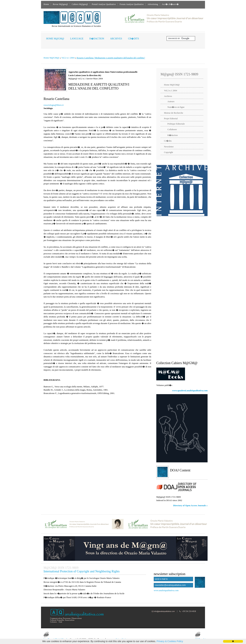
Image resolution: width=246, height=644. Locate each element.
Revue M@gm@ (60, 4)
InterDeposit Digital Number (56, 636)
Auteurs (171, 101)
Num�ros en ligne (176, 107)
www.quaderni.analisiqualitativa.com (190, 390)
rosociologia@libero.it (54, 105)
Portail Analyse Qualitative (104, 4)
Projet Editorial (171, 118)
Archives (116, 39)
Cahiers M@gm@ (80, 4)
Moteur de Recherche (174, 113)
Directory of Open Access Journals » (190, 505)
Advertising (153, 4)
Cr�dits (134, 39)
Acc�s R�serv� (170, 4)
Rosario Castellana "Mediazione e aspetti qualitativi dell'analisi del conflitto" (111, 58)
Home (46, 4)
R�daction (97, 39)
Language (77, 39)
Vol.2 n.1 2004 (68, 58)
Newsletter (169, 147)
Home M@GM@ (55, 39)
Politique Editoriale (176, 124)
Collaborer (172, 129)
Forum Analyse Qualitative (132, 4)
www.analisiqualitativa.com (166, 590)
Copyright (169, 152)
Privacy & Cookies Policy (170, 641)
